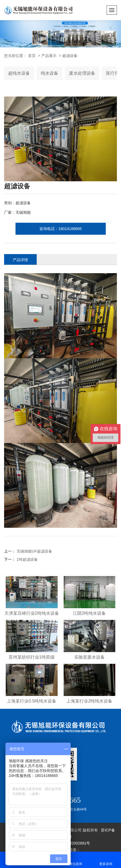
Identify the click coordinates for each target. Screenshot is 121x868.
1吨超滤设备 (27, 559)
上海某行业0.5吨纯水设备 (32, 701)
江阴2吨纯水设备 (89, 613)
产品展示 (49, 56)
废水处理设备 (82, 73)
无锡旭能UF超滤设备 (34, 551)
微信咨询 (76, 859)
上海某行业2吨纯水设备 (89, 701)
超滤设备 (70, 56)
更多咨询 (106, 859)
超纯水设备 (19, 73)
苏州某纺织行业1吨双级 (32, 657)
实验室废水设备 (89, 657)
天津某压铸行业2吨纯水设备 (32, 613)
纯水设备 (49, 73)
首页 (32, 56)
